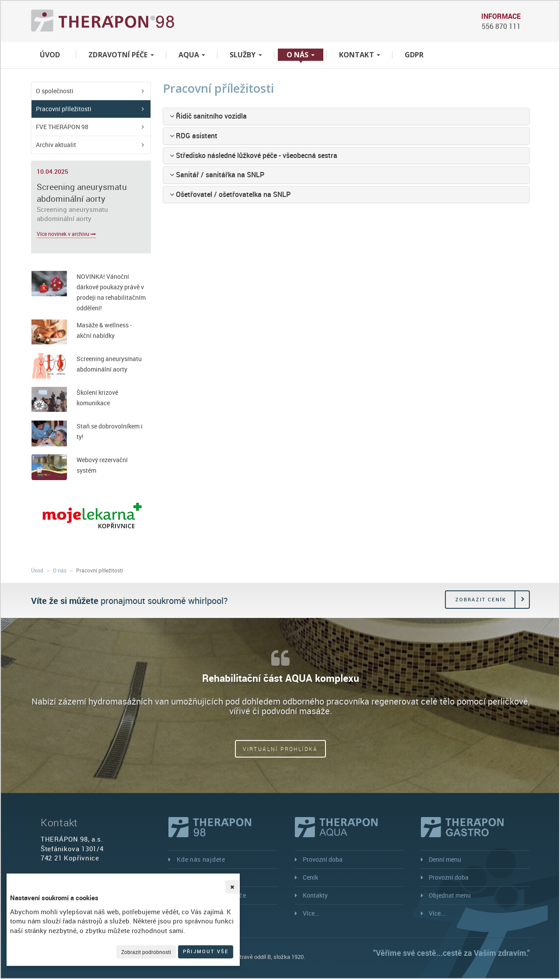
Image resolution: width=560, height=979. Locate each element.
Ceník (310, 877)
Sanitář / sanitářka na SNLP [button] (217, 175)
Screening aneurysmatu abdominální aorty (82, 193)
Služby (246, 55)
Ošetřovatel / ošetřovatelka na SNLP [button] (230, 194)
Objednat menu (450, 895)
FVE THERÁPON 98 (62, 127)
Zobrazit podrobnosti (146, 952)
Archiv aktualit (56, 145)
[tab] (346, 116)
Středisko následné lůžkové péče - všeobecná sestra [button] (254, 155)
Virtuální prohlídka (280, 749)
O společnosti (55, 91)
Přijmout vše (206, 951)
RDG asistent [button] (194, 136)
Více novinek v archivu (66, 234)
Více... (311, 913)
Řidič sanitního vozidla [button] (208, 116)
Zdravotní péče (121, 55)
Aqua (192, 55)
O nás (301, 55)
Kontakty (315, 895)
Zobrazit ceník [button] (481, 599)
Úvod (50, 55)
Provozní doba (323, 859)
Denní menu (445, 859)
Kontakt (360, 55)
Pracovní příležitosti (64, 109)
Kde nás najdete (201, 859)
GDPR (414, 55)
